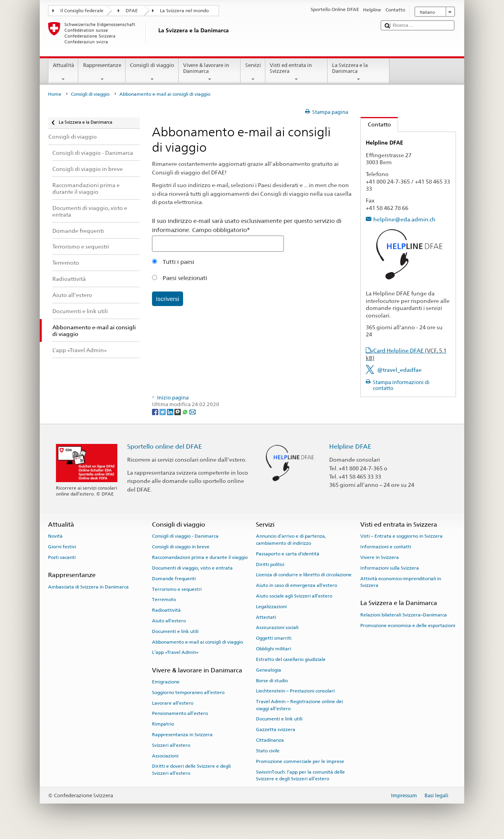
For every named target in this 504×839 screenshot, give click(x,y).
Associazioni (165, 755)
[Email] (193, 412)
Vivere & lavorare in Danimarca (210, 72)
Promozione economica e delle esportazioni (408, 625)
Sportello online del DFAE (165, 446)
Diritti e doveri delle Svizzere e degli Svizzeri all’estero (191, 769)
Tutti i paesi (173, 262)
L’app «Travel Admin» (175, 652)
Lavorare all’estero (173, 703)
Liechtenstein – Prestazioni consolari (295, 691)
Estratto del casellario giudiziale (291, 659)
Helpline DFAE (350, 446)
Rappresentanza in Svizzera (182, 735)
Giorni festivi (62, 547)
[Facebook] (156, 412)
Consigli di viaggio (152, 72)
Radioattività (166, 610)
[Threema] (178, 412)
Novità (55, 536)
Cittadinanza (270, 740)
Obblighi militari (273, 649)
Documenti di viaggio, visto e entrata (192, 568)
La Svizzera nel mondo (184, 11)
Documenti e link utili (175, 631)
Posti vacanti (62, 557)
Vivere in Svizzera (380, 557)
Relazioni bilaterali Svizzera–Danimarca (404, 615)
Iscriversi (168, 299)
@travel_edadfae (399, 370)
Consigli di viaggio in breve (181, 547)
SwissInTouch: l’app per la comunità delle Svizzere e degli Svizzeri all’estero (300, 775)
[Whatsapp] (186, 412)
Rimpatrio (163, 724)
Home (55, 94)
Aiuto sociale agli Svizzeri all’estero (294, 596)
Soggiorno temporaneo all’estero (188, 692)
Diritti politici (270, 564)
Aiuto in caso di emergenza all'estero (296, 585)
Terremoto (164, 600)
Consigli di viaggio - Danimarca (185, 536)
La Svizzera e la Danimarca (359, 72)
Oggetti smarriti (274, 638)
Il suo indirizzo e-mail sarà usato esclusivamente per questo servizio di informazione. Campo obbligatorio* (247, 225)
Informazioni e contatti (386, 547)
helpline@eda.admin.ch (404, 219)
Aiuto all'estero (169, 621)
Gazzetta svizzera (276, 729)
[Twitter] (163, 412)
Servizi (253, 72)
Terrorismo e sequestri (177, 589)
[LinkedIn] (171, 412)
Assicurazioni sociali (277, 627)
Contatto (376, 124)
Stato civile (268, 751)
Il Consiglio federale (82, 11)
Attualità (64, 72)
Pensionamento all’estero (180, 713)
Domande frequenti (174, 579)
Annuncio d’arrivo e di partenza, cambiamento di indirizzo (291, 539)
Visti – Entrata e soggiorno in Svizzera (401, 536)
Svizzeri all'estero (171, 745)
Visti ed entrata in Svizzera (296, 72)
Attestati (266, 617)
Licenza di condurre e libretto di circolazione (304, 575)
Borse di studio (272, 680)
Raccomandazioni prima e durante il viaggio (200, 557)
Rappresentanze (102, 72)
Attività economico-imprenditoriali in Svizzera (401, 582)
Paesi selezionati (180, 278)
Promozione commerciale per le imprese (300, 761)
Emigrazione (166, 682)
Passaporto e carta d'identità (288, 554)
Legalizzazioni (271, 607)
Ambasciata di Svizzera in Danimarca (88, 587)
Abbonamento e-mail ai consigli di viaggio (197, 642)
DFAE (132, 11)
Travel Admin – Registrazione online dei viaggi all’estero (299, 705)
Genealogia (269, 670)
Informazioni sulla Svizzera (390, 568)
